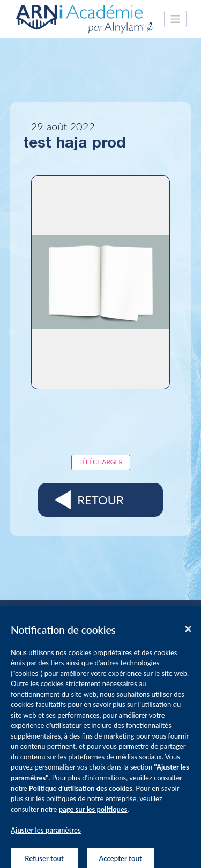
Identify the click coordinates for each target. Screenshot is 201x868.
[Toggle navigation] (176, 19)
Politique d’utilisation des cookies (81, 792)
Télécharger (100, 462)
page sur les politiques (93, 813)
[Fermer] (188, 633)
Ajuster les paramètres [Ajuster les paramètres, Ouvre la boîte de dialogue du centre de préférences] (46, 834)
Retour (100, 500)
